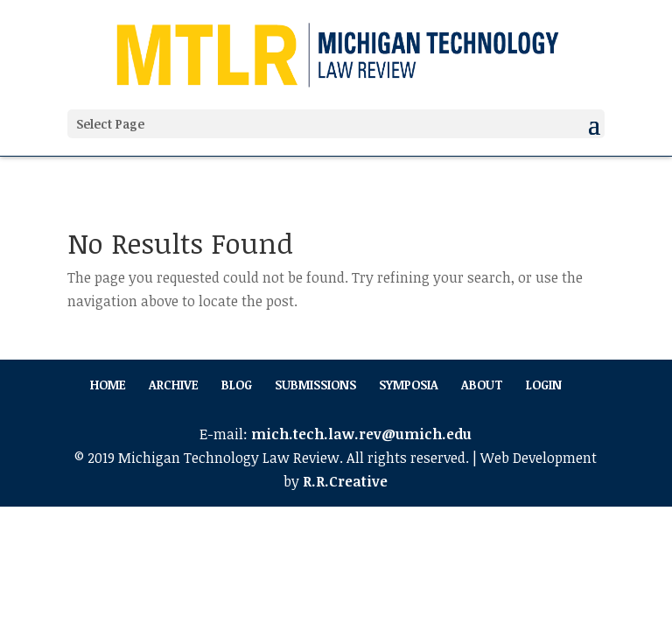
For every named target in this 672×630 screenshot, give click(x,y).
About (482, 385)
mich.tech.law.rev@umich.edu (361, 434)
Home (108, 385)
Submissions (315, 385)
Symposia (409, 385)
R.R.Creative (345, 481)
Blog (237, 385)
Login (544, 385)
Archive (174, 385)
